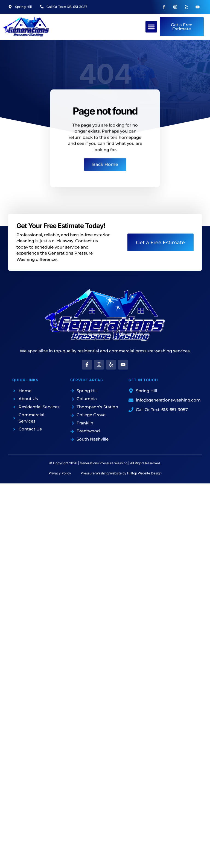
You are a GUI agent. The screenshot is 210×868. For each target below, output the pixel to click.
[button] (151, 27)
